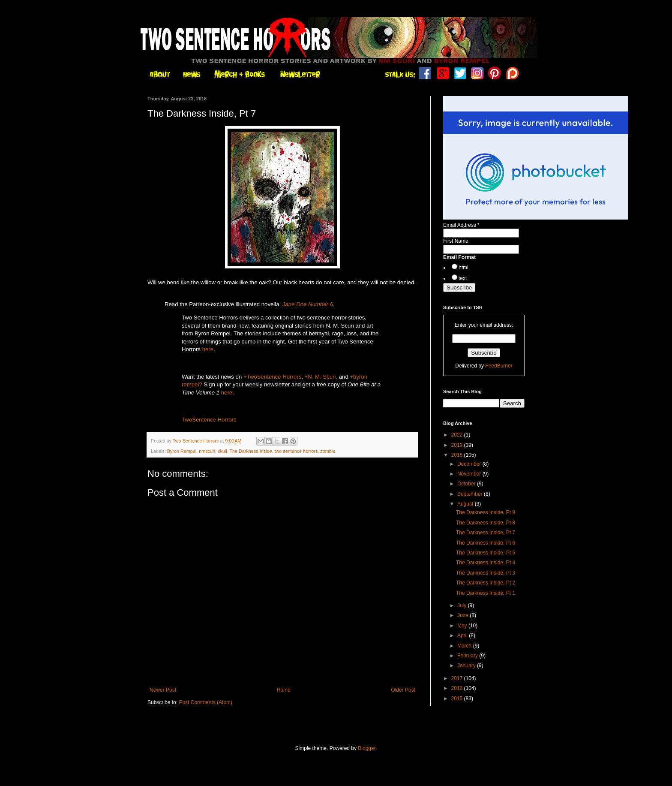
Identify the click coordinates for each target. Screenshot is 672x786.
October (467, 484)
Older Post (403, 690)
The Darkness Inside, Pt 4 (486, 563)
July (463, 605)
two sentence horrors (296, 451)
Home (284, 690)
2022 (458, 435)
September (471, 494)
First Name (456, 241)
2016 (458, 688)
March (465, 646)
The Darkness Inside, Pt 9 (486, 512)
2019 (458, 445)
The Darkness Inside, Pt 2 (486, 583)
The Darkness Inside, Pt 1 (486, 593)
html (463, 268)
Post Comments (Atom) (205, 702)
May (463, 626)
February (468, 656)
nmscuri (207, 451)
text (463, 278)
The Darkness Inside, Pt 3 (486, 573)
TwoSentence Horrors (209, 420)
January (467, 666)
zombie (328, 451)
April (463, 635)
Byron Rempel (182, 451)
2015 (458, 699)
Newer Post (163, 690)
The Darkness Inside (250, 451)
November (470, 474)
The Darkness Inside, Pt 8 (486, 523)
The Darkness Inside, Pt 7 (486, 533)
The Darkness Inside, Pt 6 (486, 543)
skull (222, 451)
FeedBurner (499, 366)
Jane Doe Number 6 (308, 304)
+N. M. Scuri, (321, 377)
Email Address (461, 225)
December (470, 464)
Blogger (367, 748)
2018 (458, 455)
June (463, 615)
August (466, 504)
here (208, 349)
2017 (458, 678)
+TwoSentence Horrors (272, 377)
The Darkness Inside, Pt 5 (486, 553)
